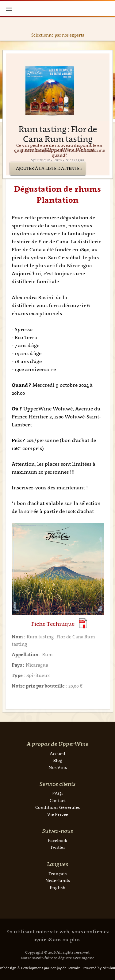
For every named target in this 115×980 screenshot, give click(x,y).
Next (109, 29)
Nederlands (58, 880)
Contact (58, 800)
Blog (58, 760)
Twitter (58, 847)
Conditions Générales (57, 807)
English (57, 887)
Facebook (58, 840)
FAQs (58, 793)
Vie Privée (58, 814)
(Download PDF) (83, 623)
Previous (6, 29)
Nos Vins (58, 767)
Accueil (57, 753)
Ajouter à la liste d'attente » (49, 168)
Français (57, 874)
